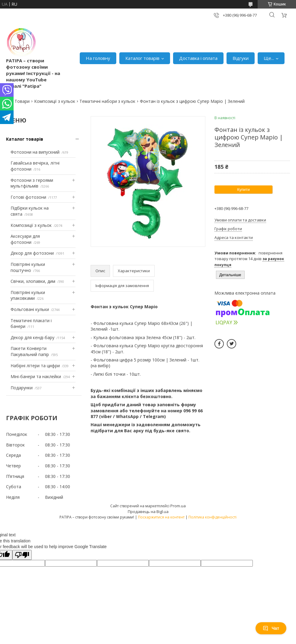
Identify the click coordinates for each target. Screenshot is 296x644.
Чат (271, 628)
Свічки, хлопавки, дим (33, 281)
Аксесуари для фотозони (25, 239)
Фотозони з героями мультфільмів (32, 183)
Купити (243, 190)
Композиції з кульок (55, 101)
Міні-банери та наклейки (36, 376)
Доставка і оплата (198, 58)
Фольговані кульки (30, 309)
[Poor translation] (22, 555)
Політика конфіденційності (212, 517)
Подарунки (22, 388)
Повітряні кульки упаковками (28, 295)
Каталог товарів (142, 58)
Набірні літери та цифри (35, 366)
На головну (98, 58)
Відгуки (241, 58)
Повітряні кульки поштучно (28, 267)
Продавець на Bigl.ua (148, 512)
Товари (22, 101)
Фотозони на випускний (35, 152)
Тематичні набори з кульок (107, 101)
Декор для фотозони (32, 253)
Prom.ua (178, 506)
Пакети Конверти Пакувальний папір (30, 351)
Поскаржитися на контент (161, 517)
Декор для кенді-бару (32, 337)
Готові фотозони (28, 197)
